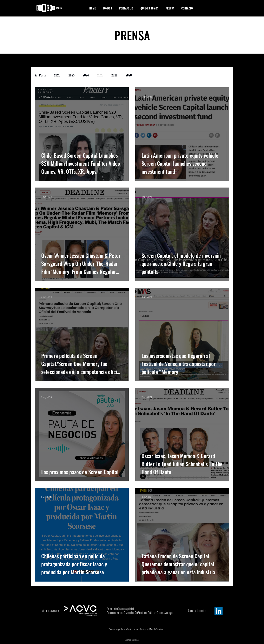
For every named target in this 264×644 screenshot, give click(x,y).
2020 (129, 75)
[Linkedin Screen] (219, 611)
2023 (100, 75)
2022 (114, 75)
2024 (86, 75)
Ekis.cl (137, 640)
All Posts (40, 75)
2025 (71, 75)
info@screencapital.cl (124, 609)
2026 (57, 75)
